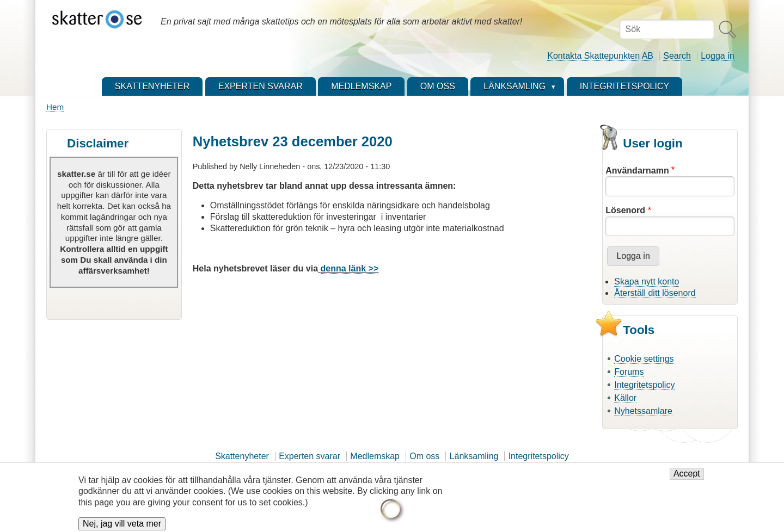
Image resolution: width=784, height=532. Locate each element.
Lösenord (625, 210)
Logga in (717, 56)
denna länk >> (350, 268)
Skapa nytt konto (647, 282)
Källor (625, 398)
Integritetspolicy (644, 385)
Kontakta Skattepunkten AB (600, 56)
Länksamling (474, 456)
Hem (55, 107)
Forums (629, 372)
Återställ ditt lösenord (655, 293)
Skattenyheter (242, 456)
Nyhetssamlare (643, 411)
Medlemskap (375, 456)
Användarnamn (637, 171)
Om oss (424, 456)
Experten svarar (310, 456)
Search (677, 56)
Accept (687, 478)
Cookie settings (644, 359)
